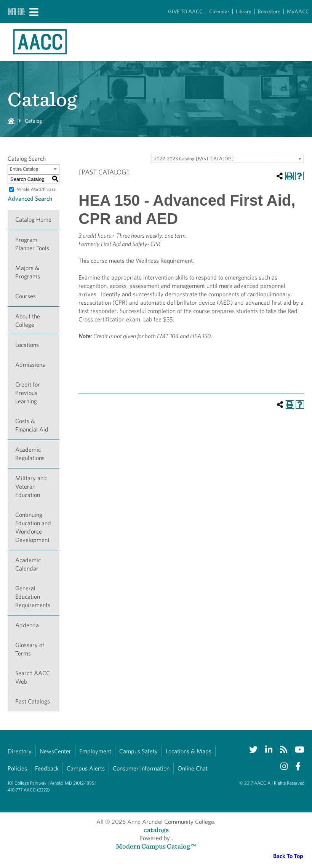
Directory (20, 751)
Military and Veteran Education (31, 487)
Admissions (30, 365)
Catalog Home (33, 220)
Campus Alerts (86, 768)
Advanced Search (30, 199)
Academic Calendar (28, 564)
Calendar (219, 11)
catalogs (156, 830)
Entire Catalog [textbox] (24, 169)
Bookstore (269, 11)
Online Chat (193, 768)
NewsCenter (55, 751)
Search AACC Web (33, 677)
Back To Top (288, 856)
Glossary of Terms (30, 649)
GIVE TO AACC (185, 11)
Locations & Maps (189, 751)
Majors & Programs (28, 272)
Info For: (17, 11)
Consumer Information (141, 768)
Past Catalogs (33, 701)
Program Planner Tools (32, 244)
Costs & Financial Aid (32, 425)
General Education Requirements (33, 597)
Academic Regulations (30, 454)
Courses (26, 296)
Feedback (47, 768)
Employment (95, 751)
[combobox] (228, 158)
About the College (28, 321)
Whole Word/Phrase (36, 189)
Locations (27, 345)
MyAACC (298, 11)
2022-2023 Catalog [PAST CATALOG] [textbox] (194, 159)
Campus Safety (138, 751)
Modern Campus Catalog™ (156, 846)
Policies (17, 768)
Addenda (27, 625)
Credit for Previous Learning (28, 393)
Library (244, 11)
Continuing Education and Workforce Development (33, 527)
